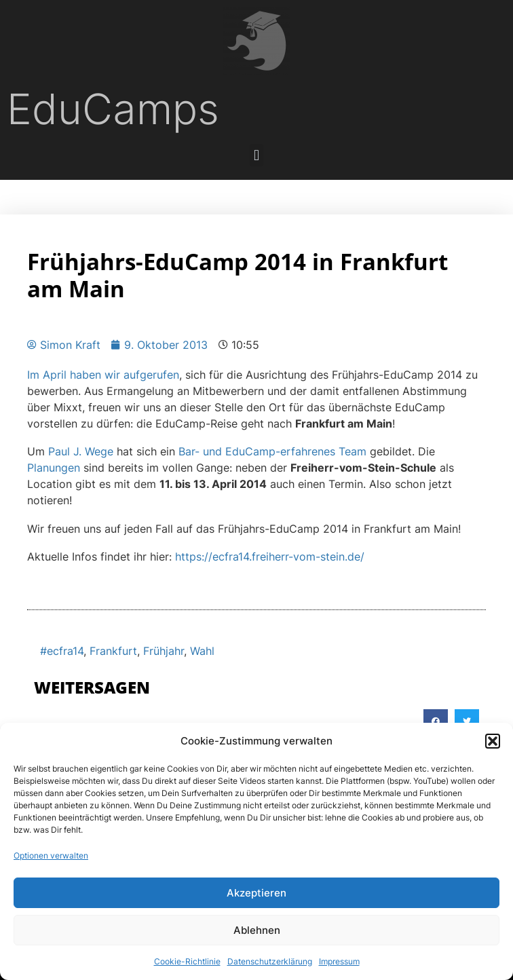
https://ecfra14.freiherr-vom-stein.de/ (270, 557)
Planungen (54, 468)
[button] (493, 741)
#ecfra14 (62, 651)
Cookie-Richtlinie (187, 961)
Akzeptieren (256, 893)
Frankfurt (113, 651)
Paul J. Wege (81, 451)
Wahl (202, 651)
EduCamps (113, 109)
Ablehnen (257, 930)
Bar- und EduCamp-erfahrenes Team (272, 451)
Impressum (339, 961)
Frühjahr (164, 651)
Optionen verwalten (51, 855)
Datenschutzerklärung (270, 961)
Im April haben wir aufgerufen (103, 375)
